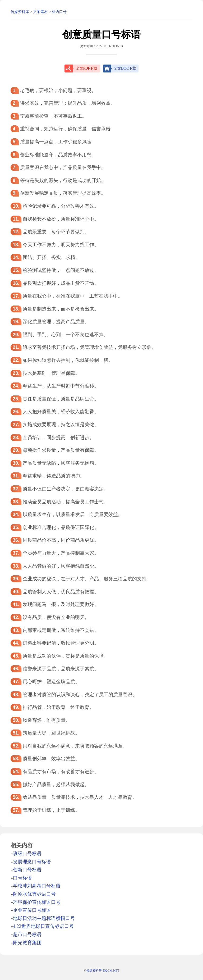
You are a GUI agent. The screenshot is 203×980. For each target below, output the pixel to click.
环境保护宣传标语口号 (37, 902)
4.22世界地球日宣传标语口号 (43, 926)
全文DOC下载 (125, 68)
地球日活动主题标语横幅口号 (44, 918)
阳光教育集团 (27, 943)
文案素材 (40, 12)
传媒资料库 (20, 12)
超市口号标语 (27, 935)
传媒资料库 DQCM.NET (103, 970)
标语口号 (59, 12)
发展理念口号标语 (32, 862)
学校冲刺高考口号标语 (37, 886)
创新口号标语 (27, 870)
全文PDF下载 (87, 68)
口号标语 (22, 878)
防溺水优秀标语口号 (34, 894)
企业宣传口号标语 (32, 910)
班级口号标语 (27, 854)
